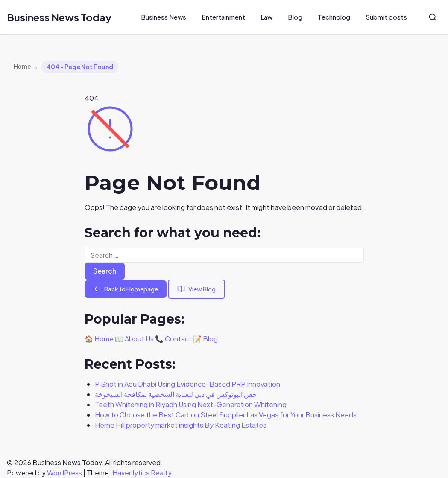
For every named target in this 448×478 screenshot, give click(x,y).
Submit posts (386, 17)
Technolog (334, 17)
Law (266, 17)
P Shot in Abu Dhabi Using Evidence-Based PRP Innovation (187, 384)
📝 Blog (205, 339)
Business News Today (59, 17)
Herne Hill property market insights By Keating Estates (181, 425)
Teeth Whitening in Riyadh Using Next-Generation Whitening (191, 404)
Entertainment (223, 17)
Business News (164, 17)
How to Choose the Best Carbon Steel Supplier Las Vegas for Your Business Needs (226, 415)
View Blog (196, 289)
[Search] (433, 17)
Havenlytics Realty (142, 473)
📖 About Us (134, 339)
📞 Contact (173, 339)
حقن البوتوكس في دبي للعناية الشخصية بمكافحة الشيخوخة (176, 394)
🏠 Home (99, 339)
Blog (295, 17)
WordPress (64, 473)
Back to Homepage (126, 289)
